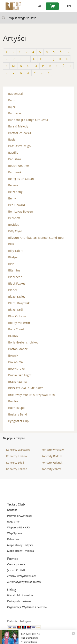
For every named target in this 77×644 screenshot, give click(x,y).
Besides (14, 225)
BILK (11, 244)
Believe (13, 185)
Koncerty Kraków (17, 456)
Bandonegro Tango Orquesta (28, 120)
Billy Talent (16, 251)
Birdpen (14, 257)
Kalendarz (13, 539)
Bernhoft (14, 218)
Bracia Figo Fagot (20, 375)
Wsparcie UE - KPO (19, 528)
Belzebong (15, 192)
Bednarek (15, 172)
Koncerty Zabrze (51, 469)
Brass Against (18, 382)
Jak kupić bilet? (16, 570)
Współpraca (14, 533)
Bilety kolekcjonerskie (20, 596)
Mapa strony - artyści (20, 545)
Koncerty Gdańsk (52, 463)
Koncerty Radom (52, 456)
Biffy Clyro (15, 231)
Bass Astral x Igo (19, 146)
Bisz (11, 264)
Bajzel (12, 107)
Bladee (13, 290)
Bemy (12, 198)
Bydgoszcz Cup (18, 421)
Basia (12, 139)
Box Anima (16, 362)
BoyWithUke (16, 369)
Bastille (13, 153)
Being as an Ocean (21, 179)
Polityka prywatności (19, 516)
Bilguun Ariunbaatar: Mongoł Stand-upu (36, 238)
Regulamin (14, 522)
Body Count (16, 329)
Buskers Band (18, 414)
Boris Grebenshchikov (23, 342)
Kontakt (12, 510)
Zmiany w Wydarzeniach (22, 576)
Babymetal (16, 94)
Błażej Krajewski (19, 303)
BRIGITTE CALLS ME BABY (25, 388)
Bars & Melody (18, 126)
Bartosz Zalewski (20, 133)
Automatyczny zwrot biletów (24, 582)
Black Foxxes (17, 283)
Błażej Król (16, 310)
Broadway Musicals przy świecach (32, 395)
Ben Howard (17, 205)
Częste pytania (16, 565)
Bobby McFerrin (19, 323)
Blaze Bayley (17, 297)
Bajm (12, 100)
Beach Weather (19, 166)
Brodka (13, 401)
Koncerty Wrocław (53, 450)
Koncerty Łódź (15, 463)
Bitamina (14, 270)
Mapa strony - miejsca (21, 551)
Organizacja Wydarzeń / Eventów (27, 607)
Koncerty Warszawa (18, 450)
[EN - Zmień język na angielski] (68, 6)
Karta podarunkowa (19, 602)
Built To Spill (17, 408)
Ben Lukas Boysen (21, 211)
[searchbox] (38, 18)
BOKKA (13, 336)
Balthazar (15, 113)
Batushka (15, 159)
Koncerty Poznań (17, 469)
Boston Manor (18, 349)
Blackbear (15, 277)
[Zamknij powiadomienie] (73, 633)
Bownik (13, 355)
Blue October (17, 316)
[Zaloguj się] (39, 6)
